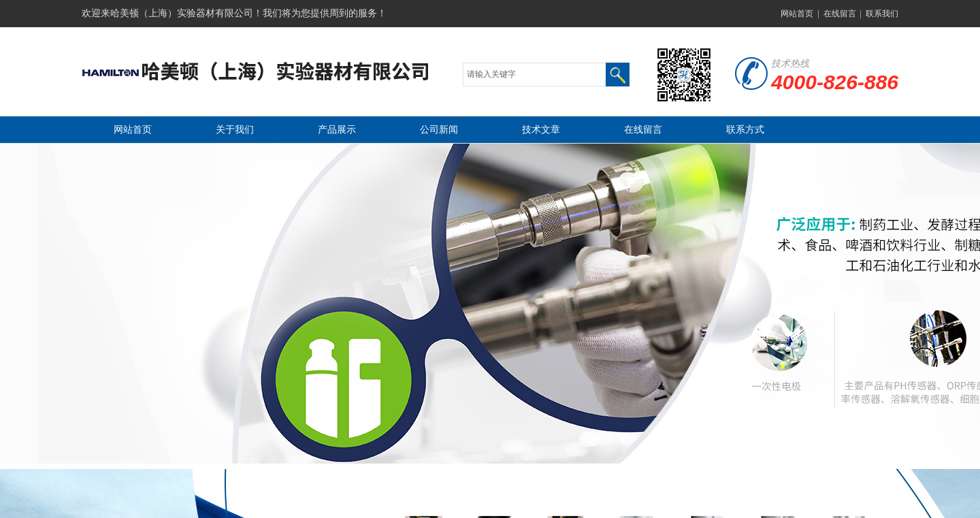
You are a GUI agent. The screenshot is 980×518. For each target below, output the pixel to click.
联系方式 (745, 130)
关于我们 (235, 130)
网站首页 (797, 14)
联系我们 (882, 14)
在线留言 (840, 14)
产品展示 (337, 130)
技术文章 (541, 130)
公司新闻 (439, 130)
